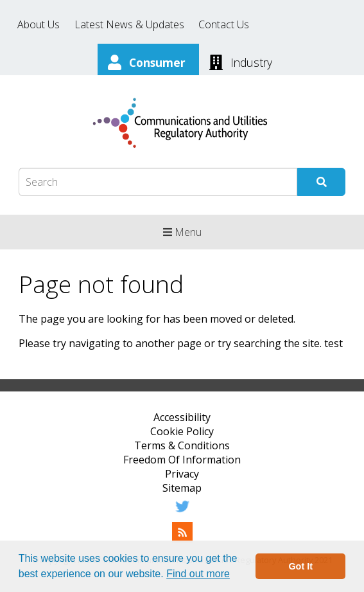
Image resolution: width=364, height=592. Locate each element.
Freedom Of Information (182, 460)
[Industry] (241, 61)
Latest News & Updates (129, 24)
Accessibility (182, 417)
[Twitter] (182, 513)
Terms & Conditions (182, 445)
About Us (39, 24)
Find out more (198, 574)
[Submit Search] (321, 182)
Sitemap (182, 488)
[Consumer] (148, 61)
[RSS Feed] (182, 539)
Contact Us (224, 24)
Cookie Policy (182, 431)
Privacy (182, 474)
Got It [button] (300, 566)
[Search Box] (158, 182)
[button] (234, 575)
